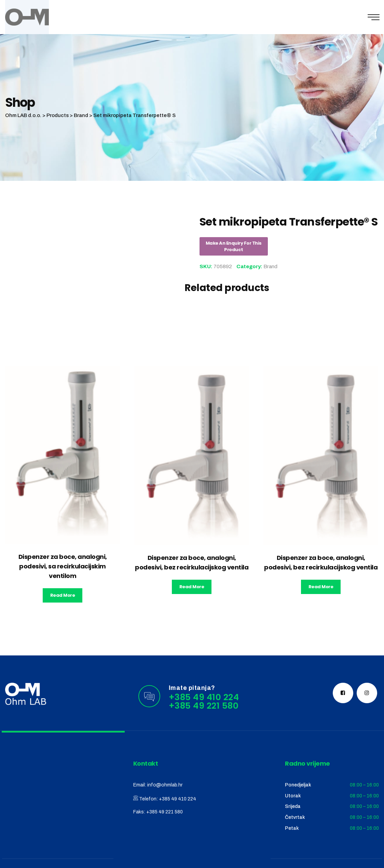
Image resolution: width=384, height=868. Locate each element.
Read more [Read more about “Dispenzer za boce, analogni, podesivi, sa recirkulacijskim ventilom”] (63, 595)
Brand (270, 266)
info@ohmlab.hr (165, 785)
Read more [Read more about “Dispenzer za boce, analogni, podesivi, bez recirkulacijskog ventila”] (192, 587)
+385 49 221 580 (164, 812)
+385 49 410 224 (177, 799)
